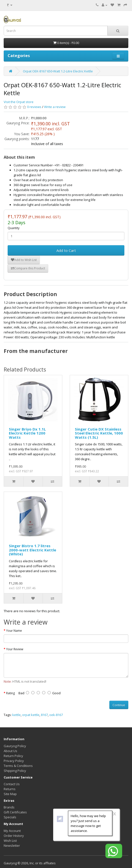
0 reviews (34, 107)
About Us (10, 751)
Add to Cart (66, 250)
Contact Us (12, 784)
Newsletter (12, 846)
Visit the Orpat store (19, 102)
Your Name (14, 631)
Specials (10, 817)
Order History (14, 836)
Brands (9, 807)
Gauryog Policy (15, 746)
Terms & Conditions (18, 766)
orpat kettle (31, 715)
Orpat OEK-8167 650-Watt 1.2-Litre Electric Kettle (58, 71)
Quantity (14, 228)
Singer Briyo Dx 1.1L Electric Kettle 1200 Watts (27, 433)
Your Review (15, 649)
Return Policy (13, 756)
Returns (10, 789)
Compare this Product (28, 268)
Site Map (10, 794)
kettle (16, 715)
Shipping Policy (15, 771)
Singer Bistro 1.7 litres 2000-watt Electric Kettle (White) (33, 550)
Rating (10, 693)
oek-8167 (56, 715)
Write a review (55, 107)
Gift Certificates (15, 812)
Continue (119, 705)
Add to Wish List (24, 260)
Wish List (10, 841)
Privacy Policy (14, 761)
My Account (12, 831)
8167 (44, 715)
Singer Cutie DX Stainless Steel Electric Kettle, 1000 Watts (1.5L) (99, 433)
